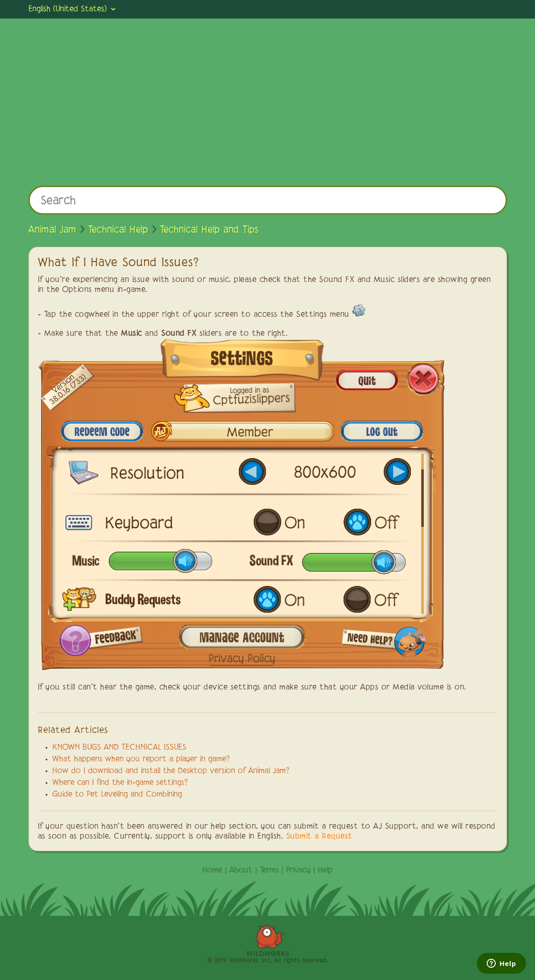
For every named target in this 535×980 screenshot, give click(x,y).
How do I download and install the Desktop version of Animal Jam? (171, 771)
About (241, 871)
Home (212, 871)
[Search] (268, 200)
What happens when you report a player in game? (141, 760)
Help (325, 871)
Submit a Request (319, 837)
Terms (270, 871)
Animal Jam (52, 230)
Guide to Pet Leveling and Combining (117, 795)
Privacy (298, 871)
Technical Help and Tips (209, 230)
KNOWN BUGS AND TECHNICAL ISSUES (119, 748)
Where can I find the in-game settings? (120, 783)
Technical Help (118, 230)
